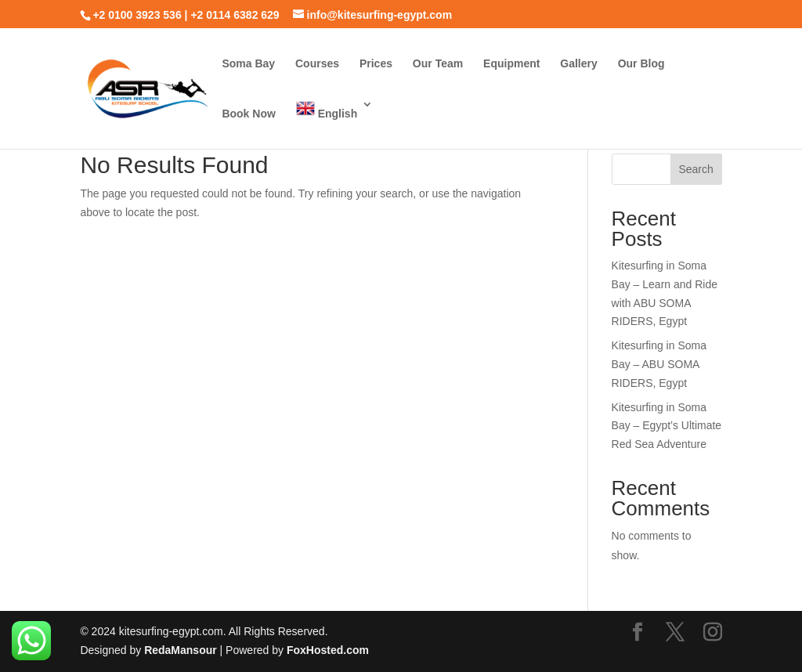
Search (695, 169)
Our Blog (641, 64)
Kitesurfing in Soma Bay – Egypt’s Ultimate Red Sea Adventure (667, 426)
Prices (376, 64)
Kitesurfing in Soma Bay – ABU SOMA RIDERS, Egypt (659, 364)
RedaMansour (182, 650)
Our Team (438, 64)
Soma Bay (248, 64)
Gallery (578, 64)
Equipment (511, 64)
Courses (317, 64)
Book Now (248, 114)
